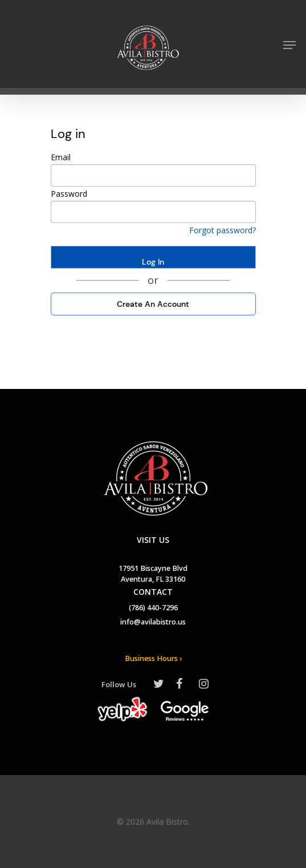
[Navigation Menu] (289, 45)
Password (69, 194)
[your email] (153, 175)
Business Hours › (153, 659)
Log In (153, 262)
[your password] (153, 212)
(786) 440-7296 (153, 609)
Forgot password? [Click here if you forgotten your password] (223, 230)
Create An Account (153, 304)
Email (61, 157)
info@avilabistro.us (153, 623)
